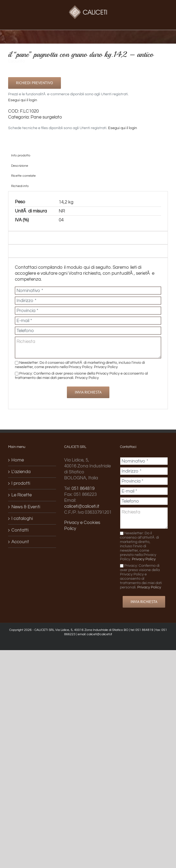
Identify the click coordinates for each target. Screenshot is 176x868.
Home (18, 460)
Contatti (20, 530)
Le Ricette (22, 495)
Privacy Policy (106, 367)
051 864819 (83, 489)
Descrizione (20, 166)
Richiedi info (20, 186)
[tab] (88, 155)
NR (62, 211)
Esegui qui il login (23, 100)
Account (20, 542)
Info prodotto (21, 155)
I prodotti (21, 483)
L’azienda (21, 472)
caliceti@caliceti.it (82, 506)
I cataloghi (22, 519)
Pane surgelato (46, 117)
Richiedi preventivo (35, 83)
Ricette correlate (23, 176)
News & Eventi (26, 507)
